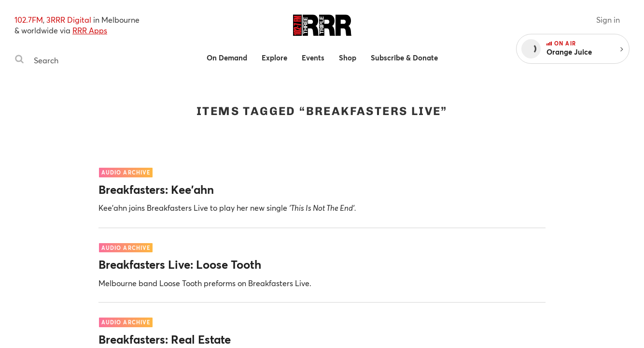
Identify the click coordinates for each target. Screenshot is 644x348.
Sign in (608, 20)
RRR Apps (90, 30)
